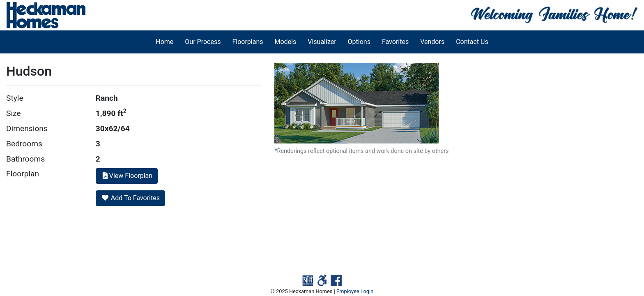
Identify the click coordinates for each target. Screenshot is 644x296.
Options (359, 42)
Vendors (432, 42)
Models (286, 42)
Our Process (203, 42)
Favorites (395, 42)
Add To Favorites (130, 198)
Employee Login (355, 291)
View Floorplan (127, 176)
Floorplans (247, 42)
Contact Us (472, 42)
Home (164, 42)
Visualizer (322, 42)
